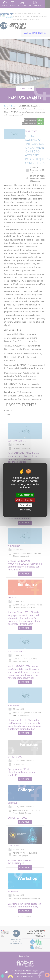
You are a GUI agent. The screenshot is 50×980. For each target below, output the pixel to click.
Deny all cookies (25, 500)
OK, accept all (25, 495)
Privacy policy (25, 510)
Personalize (25, 505)
